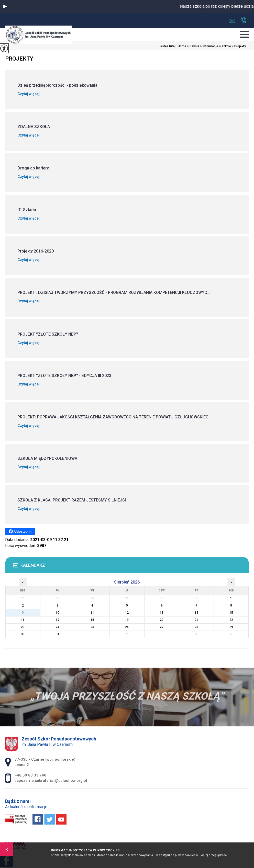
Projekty (19, 59)
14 (196, 613)
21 (196, 620)
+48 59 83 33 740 (243, 20)
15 (231, 613)
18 (92, 620)
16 (23, 620)
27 (162, 627)
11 (92, 613)
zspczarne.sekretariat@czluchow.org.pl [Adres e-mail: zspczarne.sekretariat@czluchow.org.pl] (51, 781)
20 (162, 620)
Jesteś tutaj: (168, 46)
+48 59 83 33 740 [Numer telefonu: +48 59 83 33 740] (30, 775)
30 (23, 634)
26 (127, 627)
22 (231, 620)
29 (231, 627)
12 (127, 613)
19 (127, 620)
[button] (5, 6)
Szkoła (193, 46)
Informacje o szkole (215, 46)
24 (58, 627)
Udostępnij (20, 531)
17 (58, 620)
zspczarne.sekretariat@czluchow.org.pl (232, 21)
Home (182, 46)
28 (196, 627)
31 (58, 634)
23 (23, 627)
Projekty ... (240, 46)
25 (92, 627)
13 (162, 613)
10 (58, 613)
